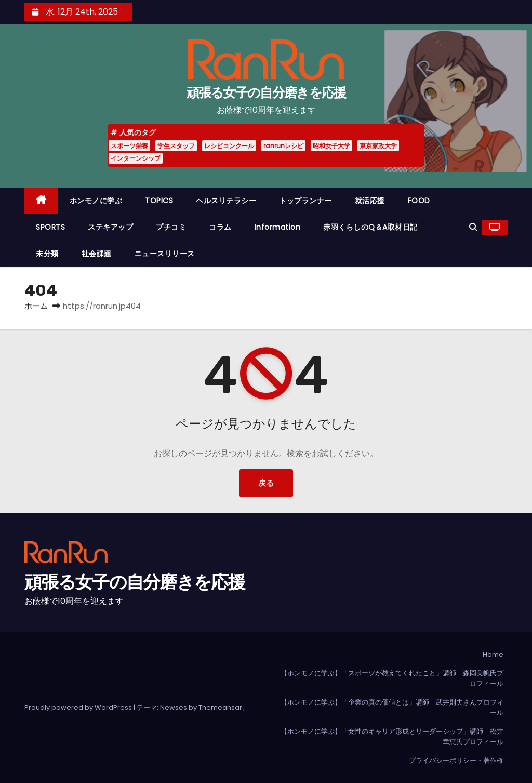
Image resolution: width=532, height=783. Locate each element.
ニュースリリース (165, 254)
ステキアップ (110, 227)
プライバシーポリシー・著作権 (456, 760)
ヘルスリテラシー (226, 201)
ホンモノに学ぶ (96, 201)
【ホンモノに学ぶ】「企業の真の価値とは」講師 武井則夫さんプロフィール (392, 707)
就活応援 (370, 201)
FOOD (419, 201)
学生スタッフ (176, 146)
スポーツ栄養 (129, 146)
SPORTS (50, 227)
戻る (266, 483)
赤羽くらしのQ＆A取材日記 (370, 227)
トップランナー (305, 201)
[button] (473, 227)
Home (493, 654)
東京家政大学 (378, 146)
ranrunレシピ (283, 146)
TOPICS (159, 201)
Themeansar (220, 707)
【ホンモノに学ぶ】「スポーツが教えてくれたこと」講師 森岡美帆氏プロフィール (392, 678)
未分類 (47, 254)
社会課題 (97, 254)
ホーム (36, 306)
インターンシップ (136, 158)
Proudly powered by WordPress (79, 707)
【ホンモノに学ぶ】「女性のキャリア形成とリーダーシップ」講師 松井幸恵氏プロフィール (392, 736)
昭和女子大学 (331, 146)
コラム (220, 227)
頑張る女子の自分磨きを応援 (266, 93)
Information (278, 227)
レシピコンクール (229, 146)
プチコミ (171, 227)
